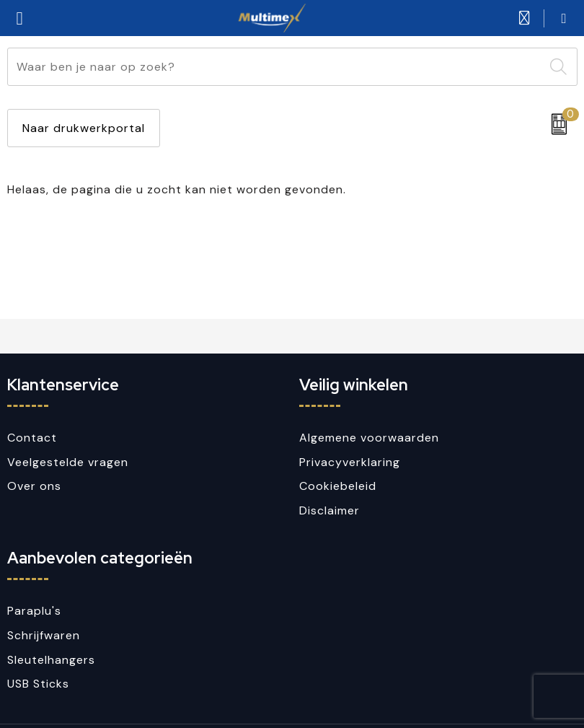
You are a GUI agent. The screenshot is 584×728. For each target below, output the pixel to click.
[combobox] (276, 67)
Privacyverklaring (350, 462)
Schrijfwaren (44, 635)
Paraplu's (34, 611)
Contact (32, 438)
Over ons (34, 486)
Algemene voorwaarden (369, 438)
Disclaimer (329, 510)
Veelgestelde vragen (68, 462)
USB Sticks (38, 684)
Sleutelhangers (51, 660)
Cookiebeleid (338, 486)
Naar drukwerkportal (84, 128)
